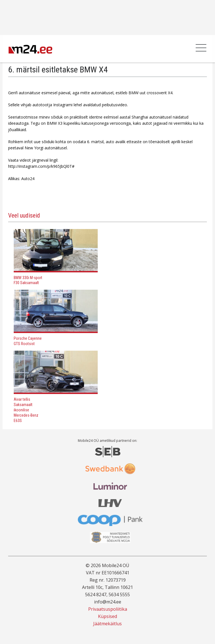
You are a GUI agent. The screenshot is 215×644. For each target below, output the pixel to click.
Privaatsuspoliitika (108, 609)
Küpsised (107, 616)
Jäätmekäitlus (107, 624)
